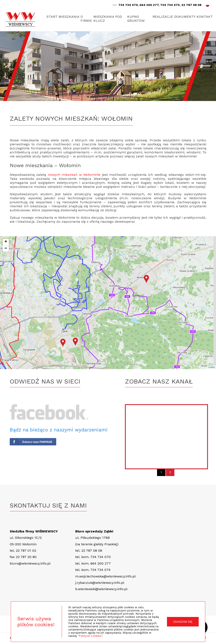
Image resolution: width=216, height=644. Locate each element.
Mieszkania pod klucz (110, 19)
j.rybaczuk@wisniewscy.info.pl (100, 583)
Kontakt (205, 17)
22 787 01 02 (26, 551)
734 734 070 (128, 5)
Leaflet (211, 367)
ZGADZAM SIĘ (183, 622)
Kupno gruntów (136, 19)
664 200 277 (149, 5)
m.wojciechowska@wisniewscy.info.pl (105, 576)
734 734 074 (170, 5)
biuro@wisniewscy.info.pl (30, 563)
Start (52, 17)
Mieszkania (71, 17)
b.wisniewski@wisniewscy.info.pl (101, 589)
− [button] (6, 248)
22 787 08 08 (191, 5)
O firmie (90, 19)
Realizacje (159, 17)
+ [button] (6, 242)
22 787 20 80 (26, 557)
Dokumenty (183, 17)
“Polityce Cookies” (90, 636)
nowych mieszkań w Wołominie (74, 175)
